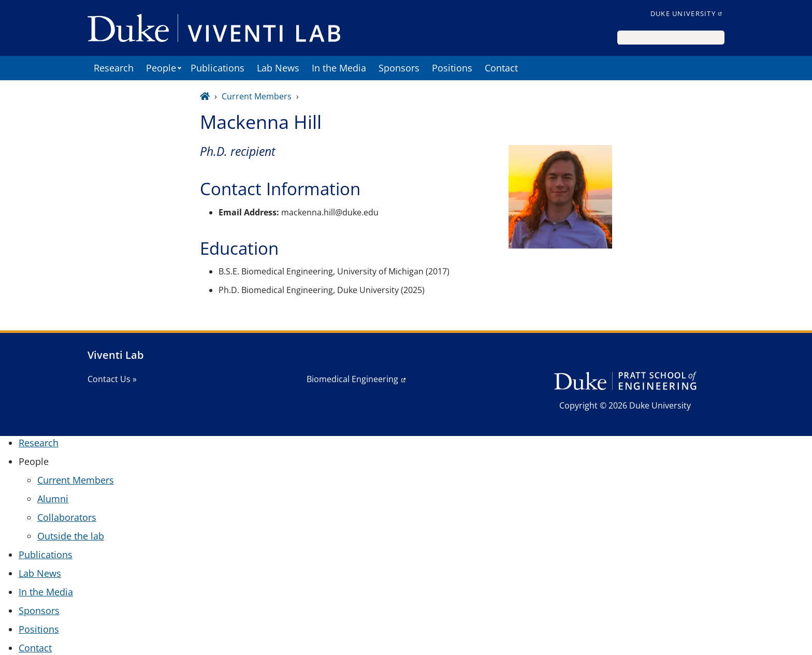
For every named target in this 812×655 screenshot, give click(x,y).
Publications (218, 68)
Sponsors (399, 68)
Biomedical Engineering (352, 379)
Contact (501, 68)
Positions (452, 68)
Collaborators (67, 517)
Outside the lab (71, 536)
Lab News (278, 68)
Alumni (53, 499)
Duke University (683, 13)
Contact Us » (112, 379)
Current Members (257, 96)
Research (114, 68)
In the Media (339, 68)
